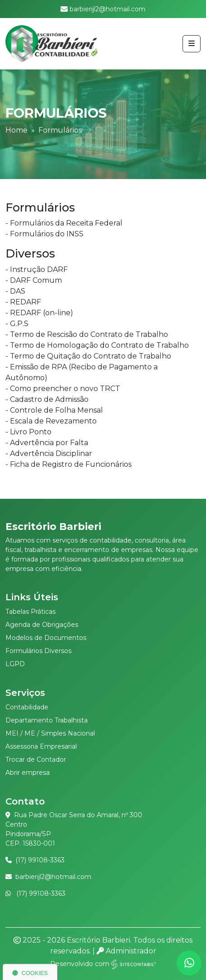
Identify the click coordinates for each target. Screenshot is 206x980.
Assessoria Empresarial (41, 746)
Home (16, 130)
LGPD (15, 664)
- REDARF (23, 302)
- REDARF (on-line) (39, 313)
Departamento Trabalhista (47, 720)
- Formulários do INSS (44, 234)
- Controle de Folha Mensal (54, 410)
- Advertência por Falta (47, 443)
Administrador (126, 951)
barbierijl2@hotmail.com (53, 877)
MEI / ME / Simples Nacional (50, 733)
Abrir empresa (28, 773)
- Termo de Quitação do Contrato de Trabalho (88, 356)
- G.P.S (17, 324)
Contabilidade (27, 707)
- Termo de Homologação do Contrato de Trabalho (97, 345)
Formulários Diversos (38, 651)
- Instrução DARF (37, 269)
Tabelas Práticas (30, 612)
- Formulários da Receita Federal (64, 223)
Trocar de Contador (36, 759)
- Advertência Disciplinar (49, 453)
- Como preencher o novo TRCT (63, 389)
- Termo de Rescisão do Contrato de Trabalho (87, 334)
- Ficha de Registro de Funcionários (68, 464)
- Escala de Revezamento (51, 421)
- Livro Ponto (28, 432)
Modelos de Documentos (46, 638)
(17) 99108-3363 (40, 860)
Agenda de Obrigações (42, 625)
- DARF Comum (34, 280)
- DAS (15, 291)
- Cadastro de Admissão (47, 399)
